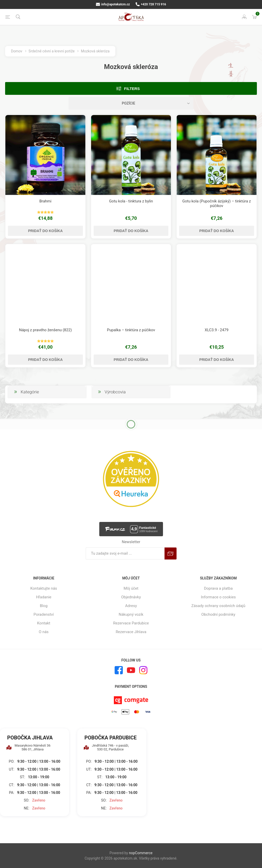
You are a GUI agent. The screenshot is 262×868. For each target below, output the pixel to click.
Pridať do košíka (45, 231)
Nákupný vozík (131, 614)
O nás (44, 632)
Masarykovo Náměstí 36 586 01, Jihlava (28, 747)
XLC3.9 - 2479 (217, 330)
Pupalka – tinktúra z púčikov (131, 330)
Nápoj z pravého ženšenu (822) (45, 330)
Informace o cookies (218, 597)
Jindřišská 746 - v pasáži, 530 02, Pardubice (106, 747)
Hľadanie (44, 597)
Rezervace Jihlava (131, 632)
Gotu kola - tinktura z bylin (131, 201)
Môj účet (131, 588)
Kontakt (44, 623)
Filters (132, 89)
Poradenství (44, 614)
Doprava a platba (218, 588)
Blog (44, 606)
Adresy (131, 606)
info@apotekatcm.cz (113, 4)
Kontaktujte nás (44, 588)
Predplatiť (171, 553)
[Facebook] (119, 670)
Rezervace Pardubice (131, 623)
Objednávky (131, 597)
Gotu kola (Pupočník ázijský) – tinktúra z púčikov (217, 203)
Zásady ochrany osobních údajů (218, 606)
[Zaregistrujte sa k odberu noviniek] (125, 553)
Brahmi (45, 201)
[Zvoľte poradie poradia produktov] (131, 103)
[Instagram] (143, 670)
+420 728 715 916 (151, 4)
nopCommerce (141, 853)
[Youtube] (131, 670)
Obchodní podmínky (218, 614)
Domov (17, 51)
